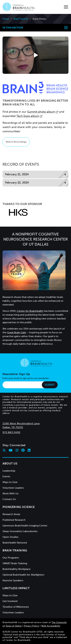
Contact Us (9, 499)
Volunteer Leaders (13, 488)
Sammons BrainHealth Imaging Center (25, 526)
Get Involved (10, 601)
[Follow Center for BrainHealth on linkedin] (29, 450)
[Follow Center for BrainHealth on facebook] (23, 450)
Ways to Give (10, 482)
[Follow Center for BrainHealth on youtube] (11, 450)
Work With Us (10, 493)
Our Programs (11, 558)
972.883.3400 (11, 432)
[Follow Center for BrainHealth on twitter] (4, 450)
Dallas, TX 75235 (13, 427)
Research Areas (11, 514)
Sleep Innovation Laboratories (20, 531)
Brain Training (15, 550)
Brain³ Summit (21, 19)
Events (6, 476)
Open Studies (10, 537)
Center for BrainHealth (30, 311)
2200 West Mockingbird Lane (21, 423)
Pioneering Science (19, 507)
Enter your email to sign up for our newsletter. (26, 378)
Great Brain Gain (17, 332)
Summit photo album (43, 112)
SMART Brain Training (15, 563)
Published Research (14, 520)
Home (6, 19)
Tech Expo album (29, 116)
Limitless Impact (16, 588)
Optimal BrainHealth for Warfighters (23, 575)
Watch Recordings (16, 142)
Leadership (9, 471)
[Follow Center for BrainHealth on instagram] (17, 450)
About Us (10, 464)
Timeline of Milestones (16, 607)
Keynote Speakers (13, 580)
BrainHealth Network (15, 543)
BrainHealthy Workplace (17, 569)
